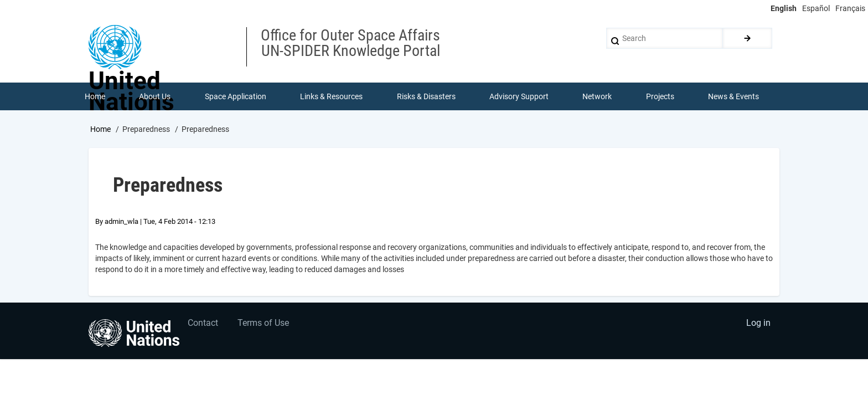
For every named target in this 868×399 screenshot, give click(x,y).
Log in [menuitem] (758, 324)
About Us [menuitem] (155, 96)
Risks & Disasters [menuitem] (426, 96)
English (784, 8)
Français (850, 8)
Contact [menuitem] (203, 324)
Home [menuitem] (95, 96)
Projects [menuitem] (660, 96)
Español (816, 8)
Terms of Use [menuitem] (264, 324)
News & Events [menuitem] (734, 96)
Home (100, 129)
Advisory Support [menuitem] (519, 96)
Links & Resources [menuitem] (331, 96)
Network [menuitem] (598, 96)
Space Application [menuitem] (236, 96)
